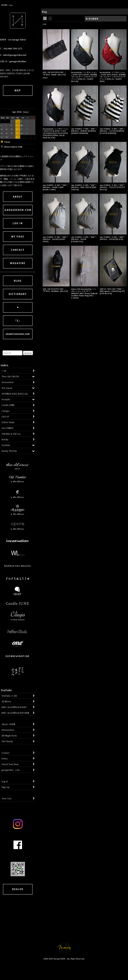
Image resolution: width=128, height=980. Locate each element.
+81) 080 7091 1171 (13, 49)
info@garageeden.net (15, 55)
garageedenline (18, 61)
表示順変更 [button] (92, 19)
